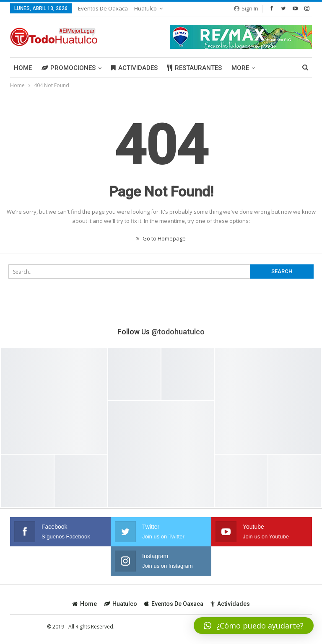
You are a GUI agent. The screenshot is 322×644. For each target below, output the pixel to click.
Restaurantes (195, 68)
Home (23, 68)
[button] (254, 626)
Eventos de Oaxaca (103, 8)
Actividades (134, 68)
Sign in (246, 8)
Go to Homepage (161, 238)
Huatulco (145, 8)
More (240, 68)
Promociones (69, 68)
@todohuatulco (178, 332)
